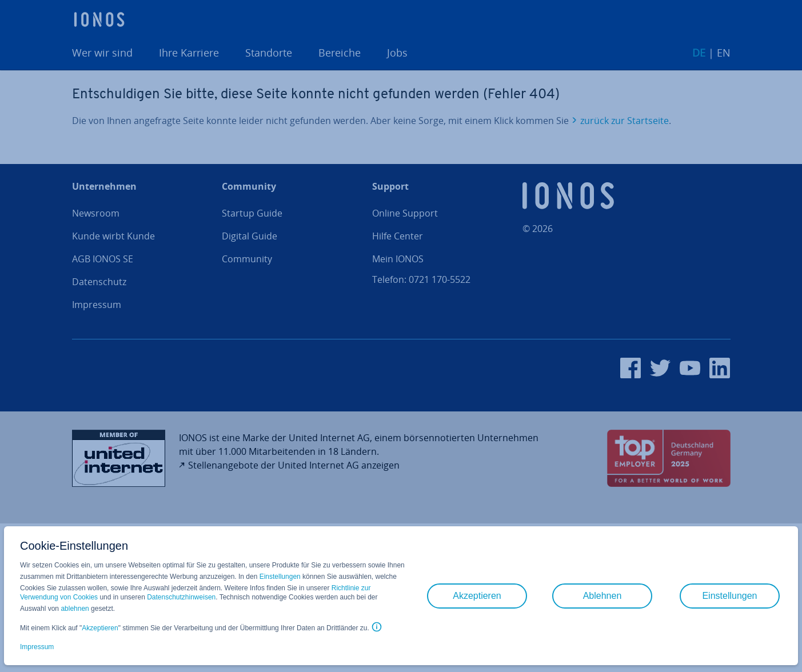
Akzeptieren (100, 628)
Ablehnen (603, 596)
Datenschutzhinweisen (181, 597)
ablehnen (75, 609)
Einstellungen (280, 577)
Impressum (37, 647)
